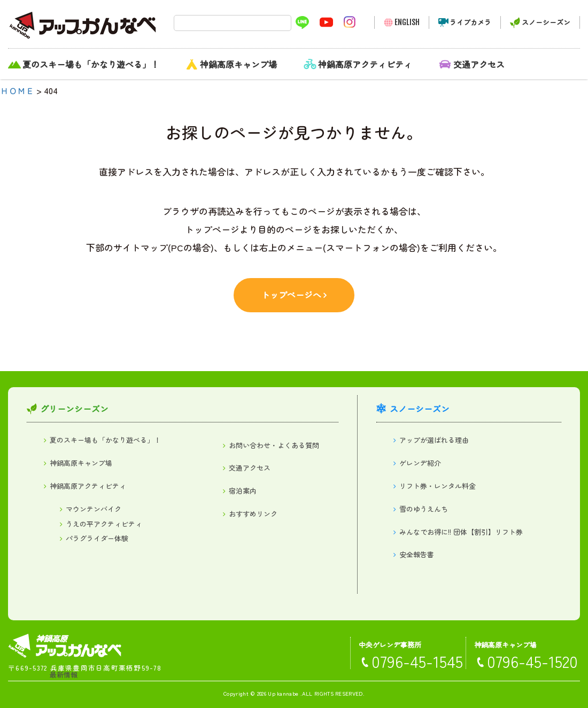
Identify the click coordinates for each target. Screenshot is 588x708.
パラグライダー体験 (97, 538)
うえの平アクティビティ (104, 524)
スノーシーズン (546, 22)
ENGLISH (407, 22)
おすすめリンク (253, 514)
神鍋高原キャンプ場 (238, 64)
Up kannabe (283, 693)
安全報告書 (417, 554)
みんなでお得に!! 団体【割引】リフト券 (461, 532)
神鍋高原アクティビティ (365, 64)
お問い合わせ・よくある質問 (274, 445)
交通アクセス (479, 64)
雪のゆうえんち (424, 509)
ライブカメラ (470, 22)
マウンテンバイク (94, 509)
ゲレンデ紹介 (420, 463)
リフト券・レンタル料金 (438, 486)
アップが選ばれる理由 (434, 440)
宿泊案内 (243, 491)
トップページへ (291, 295)
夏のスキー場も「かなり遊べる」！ (91, 64)
